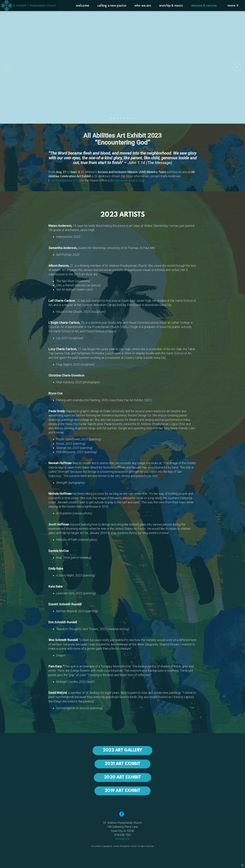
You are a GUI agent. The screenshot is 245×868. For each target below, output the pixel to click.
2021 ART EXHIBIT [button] (122, 764)
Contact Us (122, 839)
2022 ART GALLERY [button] (122, 750)
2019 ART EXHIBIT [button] (122, 791)
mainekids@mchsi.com (64, 180)
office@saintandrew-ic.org (126, 180)
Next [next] (237, 67)
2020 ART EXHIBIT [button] (122, 778)
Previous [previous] (8, 67)
